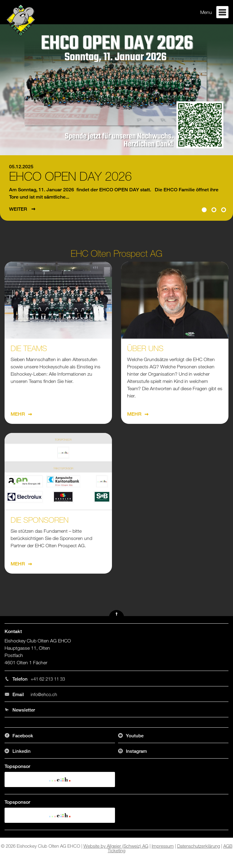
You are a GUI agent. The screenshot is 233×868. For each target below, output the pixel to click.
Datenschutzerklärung (199, 846)
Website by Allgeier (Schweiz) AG (116, 846)
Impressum (163, 846)
